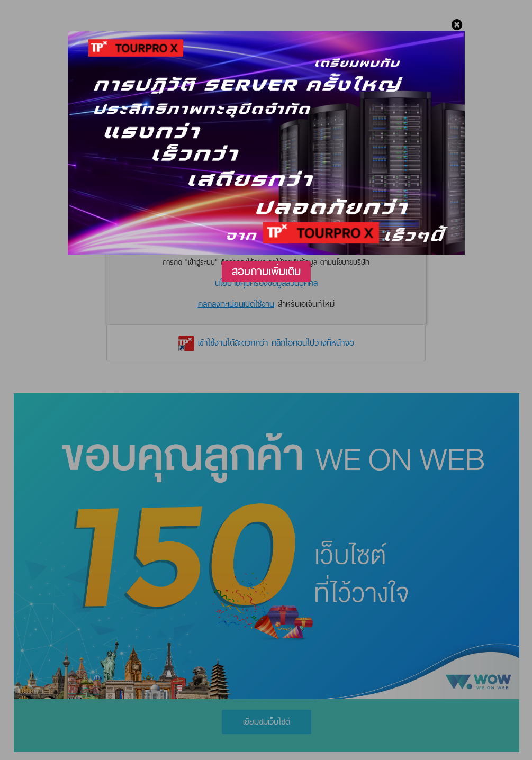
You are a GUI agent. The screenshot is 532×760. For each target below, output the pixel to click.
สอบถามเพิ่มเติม (266, 271)
